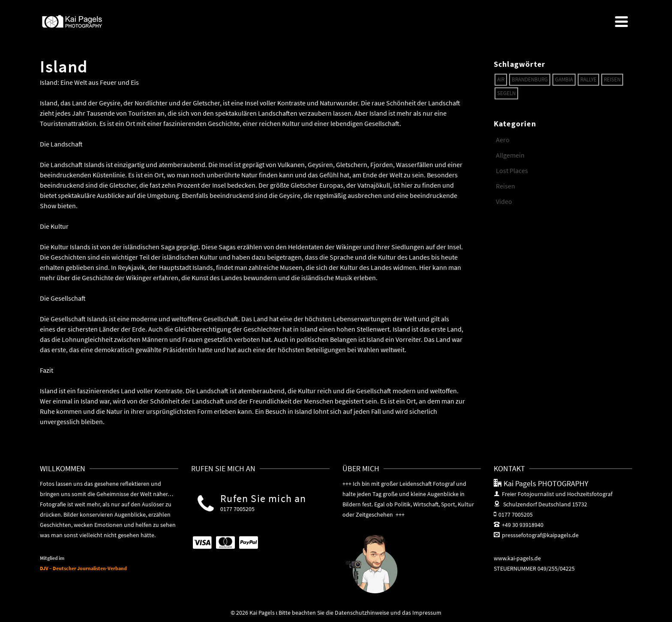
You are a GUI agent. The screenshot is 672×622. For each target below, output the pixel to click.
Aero (503, 140)
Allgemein (510, 155)
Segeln (506, 93)
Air (501, 79)
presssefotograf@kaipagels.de (536, 535)
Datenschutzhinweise (362, 613)
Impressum (427, 613)
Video (504, 201)
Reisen (612, 79)
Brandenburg (530, 79)
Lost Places (512, 170)
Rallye (588, 79)
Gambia (564, 79)
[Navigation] (621, 21)
